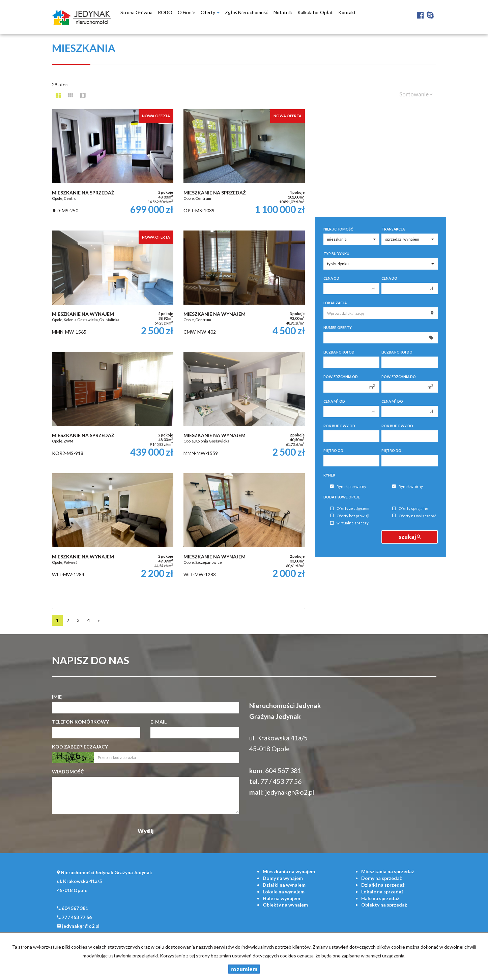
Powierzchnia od (341, 377)
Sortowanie (416, 94)
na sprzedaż (388, 871)
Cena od (331, 278)
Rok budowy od (339, 426)
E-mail (159, 722)
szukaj (410, 537)
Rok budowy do (397, 426)
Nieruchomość (338, 229)
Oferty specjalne (410, 509)
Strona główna (136, 12)
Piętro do (391, 451)
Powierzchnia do (399, 377)
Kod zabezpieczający (80, 747)
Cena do (389, 278)
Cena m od (334, 401)
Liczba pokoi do (397, 352)
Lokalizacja (335, 303)
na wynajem (289, 871)
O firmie (186, 12)
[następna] (99, 620)
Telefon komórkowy (80, 722)
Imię (57, 697)
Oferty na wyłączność (414, 516)
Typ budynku (336, 254)
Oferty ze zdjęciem (350, 509)
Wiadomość (68, 772)
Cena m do (392, 401)
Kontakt (347, 12)
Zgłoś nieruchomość (247, 12)
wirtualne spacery (349, 523)
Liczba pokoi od (339, 352)
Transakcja (393, 229)
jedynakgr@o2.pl (290, 792)
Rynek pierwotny (348, 486)
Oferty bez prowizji (350, 516)
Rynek (329, 475)
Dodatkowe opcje (342, 497)
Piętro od (333, 451)
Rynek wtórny (408, 486)
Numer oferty (338, 328)
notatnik (283, 12)
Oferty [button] (210, 12)
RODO (165, 12)
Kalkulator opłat (315, 12)
